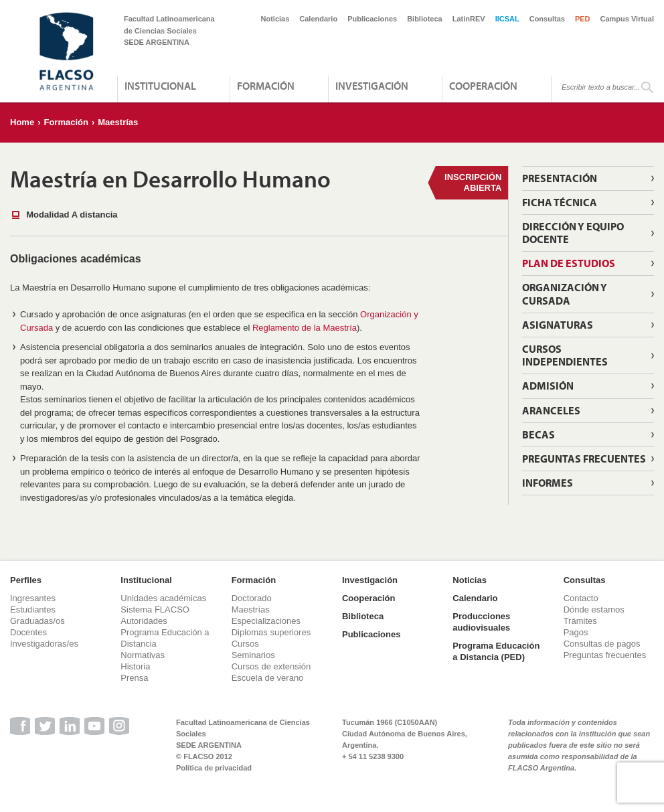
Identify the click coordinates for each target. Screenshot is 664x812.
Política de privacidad (214, 768)
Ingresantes (33, 598)
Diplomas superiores (271, 632)
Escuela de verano (268, 678)
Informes (548, 483)
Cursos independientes (565, 355)
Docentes (28, 632)
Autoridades (144, 621)
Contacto (581, 598)
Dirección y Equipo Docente (573, 233)
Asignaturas (558, 325)
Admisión (548, 386)
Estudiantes (33, 610)
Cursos (245, 644)
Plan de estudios (569, 263)
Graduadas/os (37, 621)
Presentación (560, 178)
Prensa (134, 678)
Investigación (372, 86)
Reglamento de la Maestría (305, 328)
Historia (135, 666)
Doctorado (252, 598)
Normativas (143, 655)
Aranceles (551, 410)
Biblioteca (425, 19)
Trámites (580, 621)
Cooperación (483, 86)
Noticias (275, 19)
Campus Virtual (628, 19)
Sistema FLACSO (155, 610)
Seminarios (253, 655)
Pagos (576, 632)
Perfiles (26, 580)
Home (22, 122)
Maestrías (118, 122)
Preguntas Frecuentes (584, 459)
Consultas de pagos (602, 644)
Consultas (547, 19)
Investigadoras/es (44, 644)
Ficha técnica (560, 202)
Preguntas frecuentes (605, 655)
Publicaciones (372, 19)
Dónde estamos (594, 610)
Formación (266, 86)
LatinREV (469, 19)
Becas (538, 434)
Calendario (318, 19)
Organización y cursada (565, 294)
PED (583, 19)
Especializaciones (266, 621)
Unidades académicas (163, 598)
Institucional (160, 86)
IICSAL (507, 19)
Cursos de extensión (271, 666)
